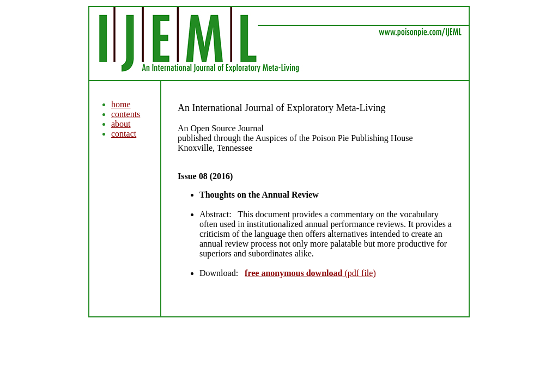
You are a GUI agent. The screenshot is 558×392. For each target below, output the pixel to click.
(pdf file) (310, 273)
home (121, 104)
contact (124, 134)
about (121, 124)
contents (126, 114)
